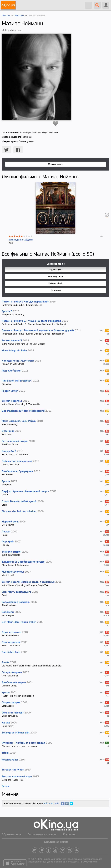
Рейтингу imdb (56, 283)
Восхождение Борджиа (21, 240)
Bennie (6, 786)
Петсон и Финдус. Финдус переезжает (25, 302)
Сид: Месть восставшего (16, 592)
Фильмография (56, 164)
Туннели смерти (12, 552)
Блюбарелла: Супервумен (17, 471)
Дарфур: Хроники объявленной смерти (26, 491)
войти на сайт (51, 803)
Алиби (6, 662)
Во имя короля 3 (12, 341)
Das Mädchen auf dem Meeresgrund (23, 411)
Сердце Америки (12, 672)
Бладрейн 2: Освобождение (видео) (24, 562)
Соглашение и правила (42, 835)
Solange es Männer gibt (16, 733)
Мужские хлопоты (13, 572)
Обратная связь (11, 835)
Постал (6, 532)
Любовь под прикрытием (17, 461)
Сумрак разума (11, 703)
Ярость (6, 481)
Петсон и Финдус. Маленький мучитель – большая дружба (38, 331)
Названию (56, 290)
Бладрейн (8, 612)
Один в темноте (11, 632)
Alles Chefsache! (11, 371)
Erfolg (5, 753)
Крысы (6, 693)
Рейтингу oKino (56, 277)
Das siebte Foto (11, 652)
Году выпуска (56, 270)
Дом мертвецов (11, 642)
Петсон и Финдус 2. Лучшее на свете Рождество (31, 321)
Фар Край (8, 542)
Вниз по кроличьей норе (17, 777)
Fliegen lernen (10, 391)
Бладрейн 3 (9, 451)
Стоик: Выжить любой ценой (19, 502)
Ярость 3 (7, 311)
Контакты (69, 835)
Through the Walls (13, 770)
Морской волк (10, 522)
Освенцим (8, 431)
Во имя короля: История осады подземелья (28, 582)
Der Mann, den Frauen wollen (19, 622)
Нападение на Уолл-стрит (18, 361)
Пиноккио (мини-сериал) (17, 381)
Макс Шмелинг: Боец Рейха (19, 421)
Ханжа (6, 723)
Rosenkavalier (10, 760)
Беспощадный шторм (15, 441)
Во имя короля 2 (12, 401)
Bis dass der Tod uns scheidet (19, 512)
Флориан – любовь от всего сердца (23, 743)
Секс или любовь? (13, 713)
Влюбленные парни (14, 683)
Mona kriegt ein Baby (14, 351)
